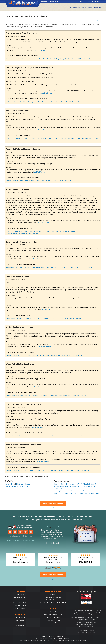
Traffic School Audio (42, 138)
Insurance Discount (20, 600)
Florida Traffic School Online (14, 436)
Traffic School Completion (31, 231)
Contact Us (53, 623)
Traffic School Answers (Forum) (53, 615)
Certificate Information (53, 617)
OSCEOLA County (67, 436)
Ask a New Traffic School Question (16, 486)
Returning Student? (53, 508)
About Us (53, 594)
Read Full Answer (40, 50)
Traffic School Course (29, 267)
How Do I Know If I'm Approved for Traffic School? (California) (75, 484)
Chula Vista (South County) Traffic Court (76, 59)
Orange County (74, 231)
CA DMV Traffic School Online (14, 231)
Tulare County (67, 396)
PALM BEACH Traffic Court (82, 267)
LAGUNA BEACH (64, 231)
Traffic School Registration (31, 396)
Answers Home (10, 484)
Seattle (48, 102)
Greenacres (58, 267)
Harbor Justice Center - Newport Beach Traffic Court (20, 233)
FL (92, 267)
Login (99, 2)
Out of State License (22, 59)
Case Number (44, 396)
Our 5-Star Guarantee (53, 600)
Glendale (47, 181)
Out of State (24, 102)
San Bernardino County (74, 138)
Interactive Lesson (44, 231)
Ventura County (69, 470)
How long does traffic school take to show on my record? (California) (78, 493)
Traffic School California (12, 102)
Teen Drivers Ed (20, 608)
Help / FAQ (53, 612)
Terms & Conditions (48, 636)
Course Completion (25, 181)
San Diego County (59, 59)
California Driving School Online (14, 318)
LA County (54, 181)
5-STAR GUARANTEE (50, 2)
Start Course (20, 620)
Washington (32, 102)
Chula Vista (50, 59)
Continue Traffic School (42, 470)
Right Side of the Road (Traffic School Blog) (53, 603)
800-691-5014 (92, 2)
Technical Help (41, 59)
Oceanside (57, 355)
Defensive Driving (20, 597)
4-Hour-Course (40, 267)
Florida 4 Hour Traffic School (14, 267)
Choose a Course (87, 8)
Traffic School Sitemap (53, 620)
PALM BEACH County (68, 267)
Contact (83, 2)
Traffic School (20, 594)
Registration (33, 59)
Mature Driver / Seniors (20, 603)
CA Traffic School (11, 59)
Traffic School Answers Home (92, 21)
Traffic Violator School (12, 181)
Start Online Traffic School (53, 504)
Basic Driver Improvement (30, 436)
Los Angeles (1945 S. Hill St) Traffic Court (70, 102)
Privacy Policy (60, 636)
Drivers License (28, 318)
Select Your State (75, 8)
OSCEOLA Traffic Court (80, 436)
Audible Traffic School (29, 138)
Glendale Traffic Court (75, 318)
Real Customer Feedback (53, 597)
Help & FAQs (98, 8)
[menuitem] (75, 8)
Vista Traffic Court (78, 355)
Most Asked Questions (24, 484)
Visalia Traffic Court (78, 396)
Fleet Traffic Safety (20, 605)
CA (89, 59)
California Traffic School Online (14, 355)
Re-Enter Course (20, 617)
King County (54, 102)
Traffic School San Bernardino (14, 138)
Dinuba (60, 396)
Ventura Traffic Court (80, 470)
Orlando (59, 436)
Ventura (61, 470)
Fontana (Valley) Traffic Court (90, 138)
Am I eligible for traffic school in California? (69, 491)
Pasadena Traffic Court (64, 181)
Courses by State (20, 623)
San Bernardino (63, 138)
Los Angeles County (63, 318)
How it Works (20, 626)
